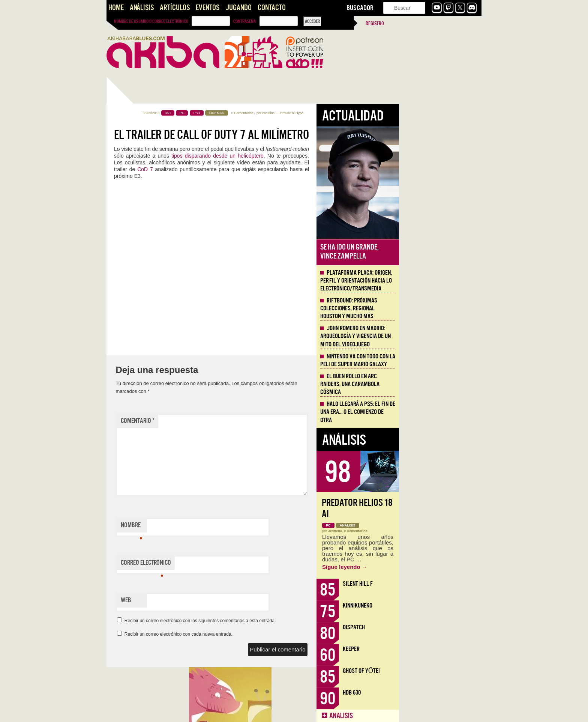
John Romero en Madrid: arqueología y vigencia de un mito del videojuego (438, 336)
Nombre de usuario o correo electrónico (151, 21)
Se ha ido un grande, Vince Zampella (432, 252)
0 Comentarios (325, 113)
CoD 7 (228, 169)
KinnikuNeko (440, 605)
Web (208, 600)
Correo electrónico (228, 564)
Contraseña (244, 21)
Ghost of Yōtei (444, 671)
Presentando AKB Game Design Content (147, 534)
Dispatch (436, 627)
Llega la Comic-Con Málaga (140, 444)
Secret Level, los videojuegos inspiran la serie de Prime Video (144, 292)
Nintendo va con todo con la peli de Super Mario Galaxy (440, 360)
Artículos (175, 8)
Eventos (208, 8)
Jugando (238, 8)
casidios (351, 113)
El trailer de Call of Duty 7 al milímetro (294, 135)
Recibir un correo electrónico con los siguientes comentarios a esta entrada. (283, 621)
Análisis (142, 8)
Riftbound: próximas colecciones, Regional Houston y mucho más (431, 308)
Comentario (220, 421)
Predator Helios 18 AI (439, 508)
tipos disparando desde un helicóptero (300, 156)
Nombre (214, 527)
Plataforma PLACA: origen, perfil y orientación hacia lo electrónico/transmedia (439, 281)
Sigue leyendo (427, 567)
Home (116, 8)
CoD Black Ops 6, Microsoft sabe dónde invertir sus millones (142, 327)
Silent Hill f (440, 584)
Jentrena (418, 531)
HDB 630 (434, 693)
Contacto (272, 8)
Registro (375, 23)
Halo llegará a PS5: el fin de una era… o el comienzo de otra (440, 412)
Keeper (434, 649)
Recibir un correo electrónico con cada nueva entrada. (261, 634)
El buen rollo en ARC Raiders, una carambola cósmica (432, 384)
